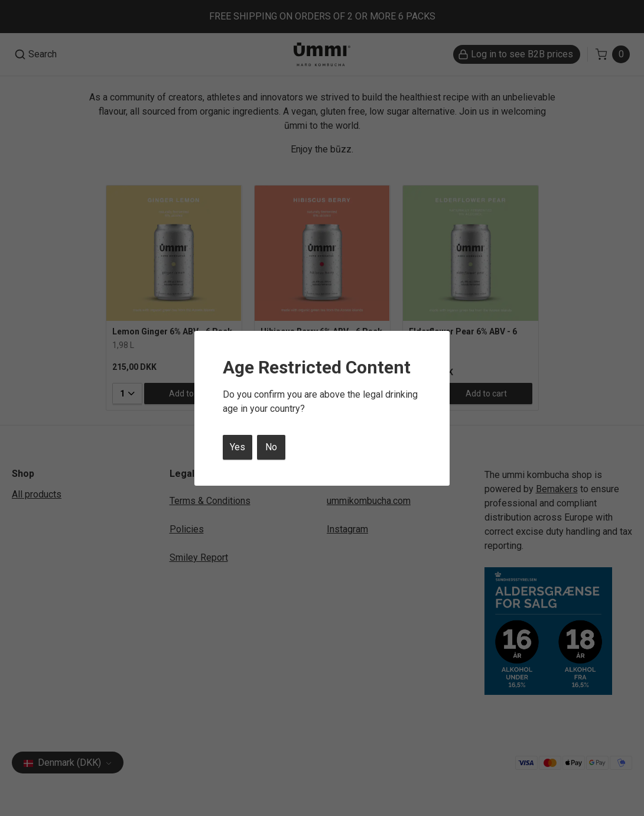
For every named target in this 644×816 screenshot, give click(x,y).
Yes (238, 447)
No (271, 447)
